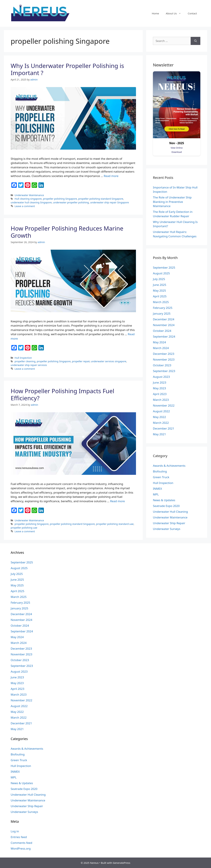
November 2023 (164, 359)
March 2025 (161, 302)
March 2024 (161, 348)
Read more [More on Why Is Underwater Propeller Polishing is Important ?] (111, 176)
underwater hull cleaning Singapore (31, 202)
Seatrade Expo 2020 (166, 506)
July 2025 (159, 279)
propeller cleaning (25, 361)
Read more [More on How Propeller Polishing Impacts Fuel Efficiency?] (117, 501)
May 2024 (159, 342)
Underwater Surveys (167, 529)
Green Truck (161, 477)
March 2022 (161, 423)
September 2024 (164, 336)
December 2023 (164, 354)
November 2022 (164, 405)
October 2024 (162, 331)
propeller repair (81, 361)
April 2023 (160, 394)
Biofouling (160, 471)
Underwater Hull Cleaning (170, 512)
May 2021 (159, 434)
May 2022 (159, 417)
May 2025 (159, 290)
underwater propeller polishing (71, 202)
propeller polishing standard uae (115, 524)
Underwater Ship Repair (169, 523)
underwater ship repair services (29, 365)
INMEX (157, 489)
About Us (175, 13)
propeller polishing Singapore (60, 199)
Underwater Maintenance (29, 195)
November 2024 (164, 325)
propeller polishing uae (24, 528)
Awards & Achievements (169, 466)
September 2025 (164, 267)
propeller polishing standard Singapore (101, 199)
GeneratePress (122, 863)
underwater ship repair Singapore (109, 202)
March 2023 (161, 400)
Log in (15, 831)
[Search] (196, 41)
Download (177, 152)
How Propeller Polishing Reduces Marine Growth (67, 232)
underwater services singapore (109, 361)
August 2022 (161, 411)
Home (155, 13)
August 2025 (161, 273)
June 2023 (160, 382)
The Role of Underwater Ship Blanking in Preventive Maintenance (172, 202)
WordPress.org (21, 848)
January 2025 (162, 313)
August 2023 (161, 377)
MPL (156, 494)
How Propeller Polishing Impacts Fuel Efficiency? (62, 394)
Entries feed (19, 837)
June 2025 (160, 285)
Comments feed (21, 843)
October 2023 (162, 365)
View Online (177, 148)
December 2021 (164, 428)
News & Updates (164, 500)
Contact (192, 13)
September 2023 (164, 371)
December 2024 (164, 319)
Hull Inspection (23, 358)
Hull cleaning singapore (28, 199)
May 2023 (159, 388)
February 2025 (163, 308)
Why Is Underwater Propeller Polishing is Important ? (67, 69)
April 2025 (160, 296)
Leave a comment (25, 206)
